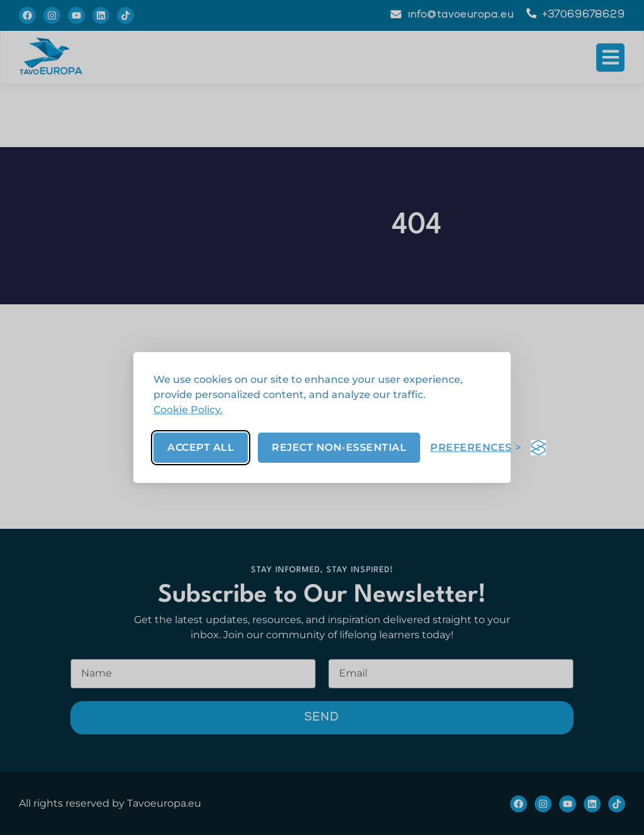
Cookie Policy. (188, 410)
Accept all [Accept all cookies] (201, 447)
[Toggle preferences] (475, 447)
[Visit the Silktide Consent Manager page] (538, 448)
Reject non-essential (339, 447)
